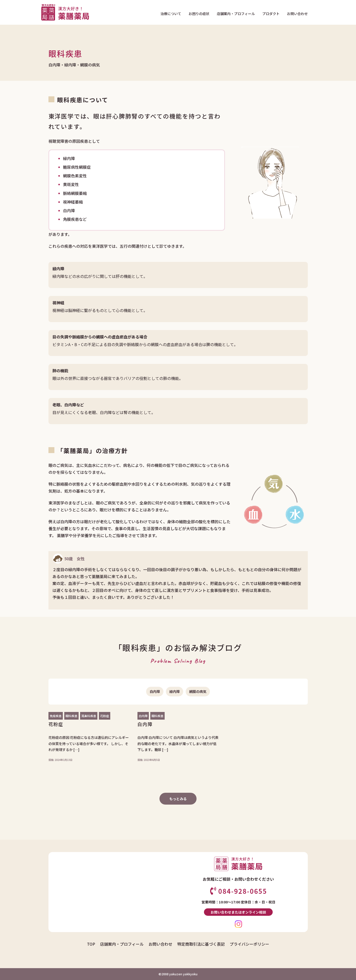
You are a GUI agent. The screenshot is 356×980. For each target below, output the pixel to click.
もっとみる (178, 799)
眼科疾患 (71, 716)
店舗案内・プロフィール (236, 14)
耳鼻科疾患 (89, 716)
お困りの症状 (199, 14)
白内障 (155, 691)
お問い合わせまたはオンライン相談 (238, 912)
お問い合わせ (297, 14)
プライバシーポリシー (249, 944)
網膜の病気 (198, 691)
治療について (171, 14)
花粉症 (105, 716)
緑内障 (175, 691)
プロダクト (271, 14)
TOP (91, 944)
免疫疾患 (56, 716)
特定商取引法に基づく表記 (201, 944)
